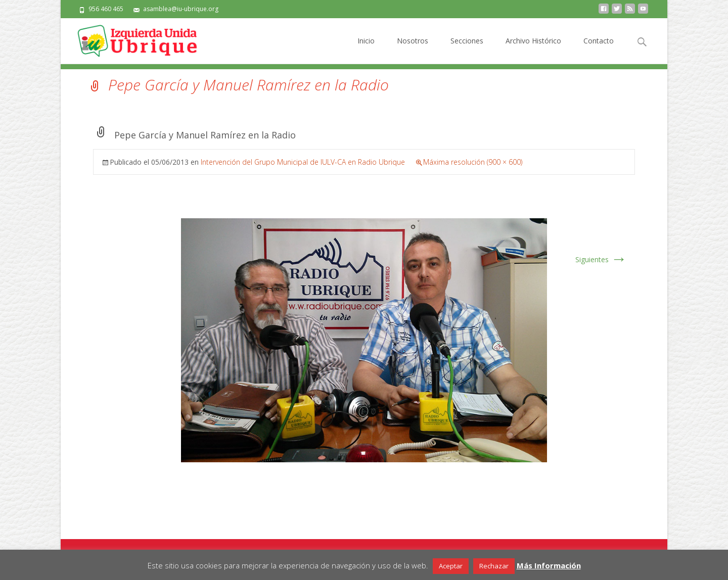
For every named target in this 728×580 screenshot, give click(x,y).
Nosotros (413, 50)
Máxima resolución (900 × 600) (473, 162)
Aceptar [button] (451, 566)
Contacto (599, 50)
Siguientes (601, 259)
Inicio (366, 50)
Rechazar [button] (494, 566)
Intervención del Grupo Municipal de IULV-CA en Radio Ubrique (303, 162)
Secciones (467, 50)
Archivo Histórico (533, 50)
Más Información (549, 565)
